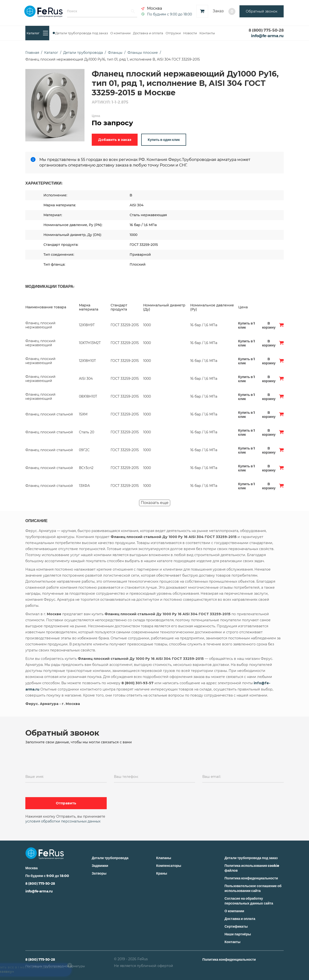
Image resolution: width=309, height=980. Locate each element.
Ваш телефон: (126, 777)
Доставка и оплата (148, 33)
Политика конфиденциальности (251, 878)
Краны (162, 873)
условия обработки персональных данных (63, 821)
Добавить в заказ (115, 140)
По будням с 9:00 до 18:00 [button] (169, 14)
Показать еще (155, 503)
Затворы (99, 873)
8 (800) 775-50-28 (266, 30)
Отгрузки (173, 33)
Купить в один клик (164, 140)
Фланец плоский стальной (49, 414)
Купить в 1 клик (247, 325)
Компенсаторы (169, 866)
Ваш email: (212, 777)
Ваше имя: (35, 777)
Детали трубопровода (110, 858)
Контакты (207, 33)
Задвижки (100, 866)
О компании (120, 33)
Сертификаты (236, 926)
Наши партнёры (238, 934)
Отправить (66, 803)
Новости (190, 33)
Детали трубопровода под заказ (82, 33)
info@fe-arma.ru (267, 36)
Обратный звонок (262, 11)
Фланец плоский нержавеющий (40, 325)
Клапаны (164, 858)
